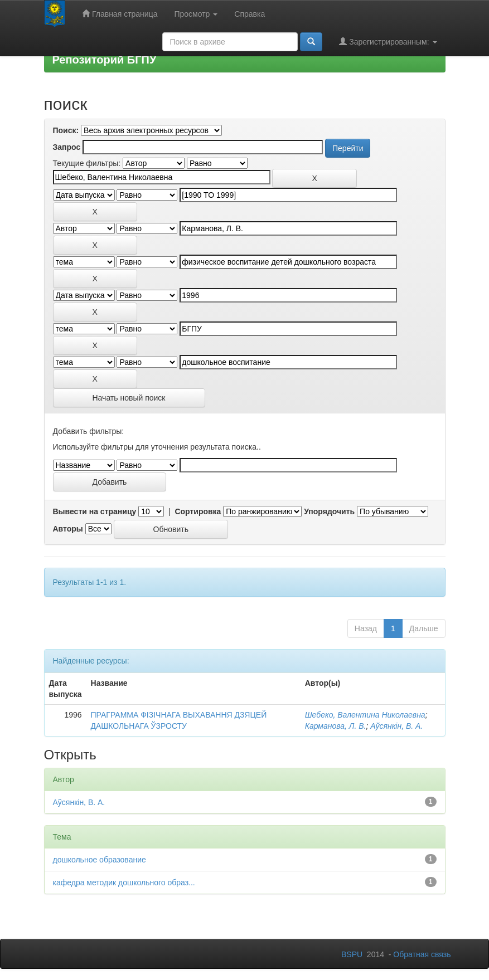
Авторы (68, 529)
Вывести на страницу (95, 511)
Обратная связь (422, 954)
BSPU (352, 954)
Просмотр (196, 14)
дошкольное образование (100, 860)
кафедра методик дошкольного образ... (124, 883)
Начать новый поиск (129, 398)
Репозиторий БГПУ (105, 60)
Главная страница (120, 14)
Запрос (67, 147)
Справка (250, 14)
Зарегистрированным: (388, 42)
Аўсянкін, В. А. (396, 726)
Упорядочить (329, 511)
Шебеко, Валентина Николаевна (365, 715)
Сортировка (198, 511)
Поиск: (66, 130)
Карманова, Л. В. (336, 726)
